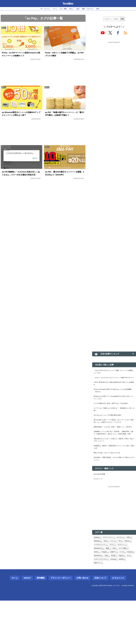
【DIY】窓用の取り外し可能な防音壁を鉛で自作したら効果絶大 (114, 389)
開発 (97, 589)
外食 (109, 597)
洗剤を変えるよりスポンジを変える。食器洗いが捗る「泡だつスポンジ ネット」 (114, 468)
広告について (100, 621)
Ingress (127, 597)
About (27, 621)
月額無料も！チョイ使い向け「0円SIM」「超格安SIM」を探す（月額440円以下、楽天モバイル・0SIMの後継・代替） (114, 458)
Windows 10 (123, 585)
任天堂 (118, 597)
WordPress (100, 597)
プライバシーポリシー (61, 621)
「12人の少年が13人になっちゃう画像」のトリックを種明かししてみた (113, 373)
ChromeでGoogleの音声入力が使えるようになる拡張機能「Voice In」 (114, 398)
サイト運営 (114, 589)
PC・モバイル (39, 9)
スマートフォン (112, 572)
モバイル (126, 572)
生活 (117, 576)
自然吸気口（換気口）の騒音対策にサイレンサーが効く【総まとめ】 (114, 477)
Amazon (128, 593)
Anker (125, 589)
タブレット (109, 585)
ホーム (15, 621)
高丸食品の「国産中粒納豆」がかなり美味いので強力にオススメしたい (114, 490)
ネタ (97, 602)
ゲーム (51, 9)
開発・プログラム (92, 9)
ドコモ (118, 593)
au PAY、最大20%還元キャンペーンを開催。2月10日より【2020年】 (65, 185)
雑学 (105, 9)
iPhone (105, 580)
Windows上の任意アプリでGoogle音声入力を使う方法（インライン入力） (114, 406)
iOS (104, 589)
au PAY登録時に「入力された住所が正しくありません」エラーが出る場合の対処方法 (21, 187)
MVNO (98, 606)
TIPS (97, 576)
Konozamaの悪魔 (101, 507)
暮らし (72, 9)
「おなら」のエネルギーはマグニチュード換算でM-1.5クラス (114, 381)
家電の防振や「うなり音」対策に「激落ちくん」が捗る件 (114, 448)
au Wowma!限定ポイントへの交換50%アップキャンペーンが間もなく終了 (21, 122)
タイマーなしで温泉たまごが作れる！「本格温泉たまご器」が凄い (114, 423)
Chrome (126, 602)
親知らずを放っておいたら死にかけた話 (110, 483)
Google (98, 593)
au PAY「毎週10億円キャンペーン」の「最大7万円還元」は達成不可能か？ (65, 122)
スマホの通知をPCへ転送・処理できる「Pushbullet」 (110, 415)
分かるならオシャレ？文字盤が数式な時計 (111, 430)
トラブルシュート (119, 580)
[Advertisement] (114, 61)
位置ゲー (109, 593)
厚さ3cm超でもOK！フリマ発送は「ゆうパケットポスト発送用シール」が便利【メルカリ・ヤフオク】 (114, 438)
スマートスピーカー (110, 602)
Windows (107, 576)
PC (96, 580)
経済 (80, 9)
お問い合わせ (82, 621)
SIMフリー (109, 606)
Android (98, 572)
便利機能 (41, 621)
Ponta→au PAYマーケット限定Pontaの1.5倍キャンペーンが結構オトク (21, 57)
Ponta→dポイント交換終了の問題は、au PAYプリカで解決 (64, 55)
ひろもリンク (99, 512)
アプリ (98, 585)
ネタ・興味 (62, 9)
